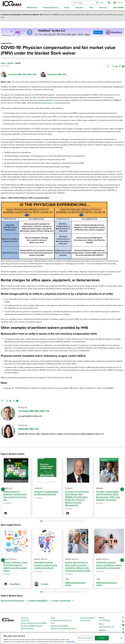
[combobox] (83, 3)
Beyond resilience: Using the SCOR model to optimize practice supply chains (15, 567)
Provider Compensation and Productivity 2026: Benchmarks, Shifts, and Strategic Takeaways (108, 496)
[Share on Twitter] (113, 66)
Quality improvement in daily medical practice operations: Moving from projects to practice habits (78, 567)
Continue (102, 638)
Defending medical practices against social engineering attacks (46, 565)
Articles (11, 63)
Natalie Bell (57, 74)
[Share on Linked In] (117, 66)
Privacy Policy (85, 620)
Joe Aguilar (22, 74)
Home (3, 63)
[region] (62, 638)
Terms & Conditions (88, 618)
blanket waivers (47, 103)
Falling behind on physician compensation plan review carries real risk (15, 496)
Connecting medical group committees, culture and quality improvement (109, 565)
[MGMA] (12, 4)
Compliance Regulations (38, 601)
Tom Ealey (45, 584)
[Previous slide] (3, 489)
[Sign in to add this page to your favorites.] (108, 66)
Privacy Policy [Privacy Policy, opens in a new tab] (70, 642)
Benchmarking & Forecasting (12, 601)
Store (53, 618)
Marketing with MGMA (59, 626)
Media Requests (27, 628)
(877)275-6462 (105, 620)
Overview (25, 618)
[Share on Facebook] (120, 66)
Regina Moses (15, 584)
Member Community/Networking (63, 628)
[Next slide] (122, 489)
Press (53, 623)
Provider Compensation (61, 601)
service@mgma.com (107, 627)
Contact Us (25, 620)
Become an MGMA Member (32, 626)
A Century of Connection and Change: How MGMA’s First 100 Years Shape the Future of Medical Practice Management (77, 499)
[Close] (121, 638)
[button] (109, 3)
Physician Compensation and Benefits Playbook (46, 493)
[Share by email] (123, 66)
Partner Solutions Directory (61, 620)
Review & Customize (85, 638)
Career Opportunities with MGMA (34, 623)
